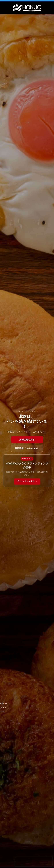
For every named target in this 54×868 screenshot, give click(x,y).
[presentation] (34, 862)
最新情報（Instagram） (27, 448)
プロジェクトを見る (25, 481)
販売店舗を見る (27, 440)
